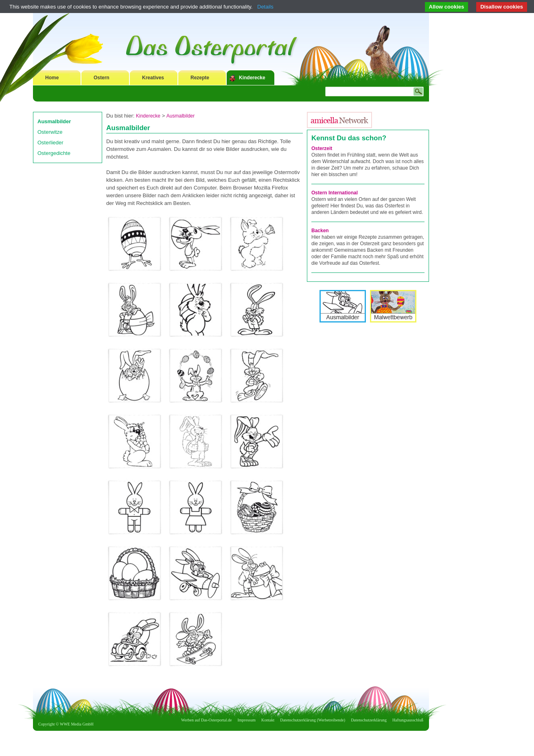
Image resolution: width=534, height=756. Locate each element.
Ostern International (335, 193)
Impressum (247, 720)
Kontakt (268, 720)
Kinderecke (252, 78)
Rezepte (200, 78)
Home (52, 78)
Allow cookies (447, 7)
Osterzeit (322, 148)
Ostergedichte (54, 153)
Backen (320, 231)
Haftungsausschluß (408, 720)
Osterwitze (50, 132)
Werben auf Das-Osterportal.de (206, 720)
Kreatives (153, 78)
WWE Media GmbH (77, 724)
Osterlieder (50, 143)
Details (265, 7)
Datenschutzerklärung (369, 720)
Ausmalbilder (54, 121)
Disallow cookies (502, 7)
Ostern (102, 78)
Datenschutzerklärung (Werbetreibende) (313, 720)
